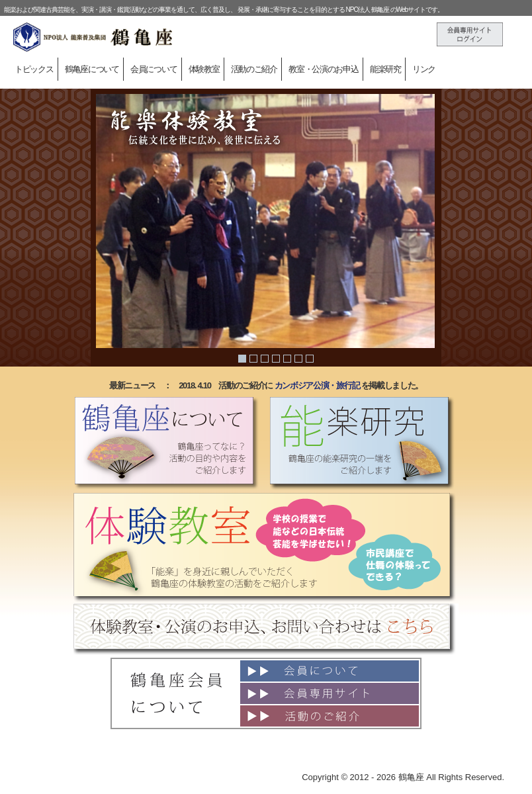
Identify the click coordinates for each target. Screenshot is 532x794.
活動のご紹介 (254, 69)
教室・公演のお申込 (323, 69)
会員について (154, 69)
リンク (424, 69)
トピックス (34, 69)
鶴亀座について (92, 69)
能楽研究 (385, 69)
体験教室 (204, 69)
